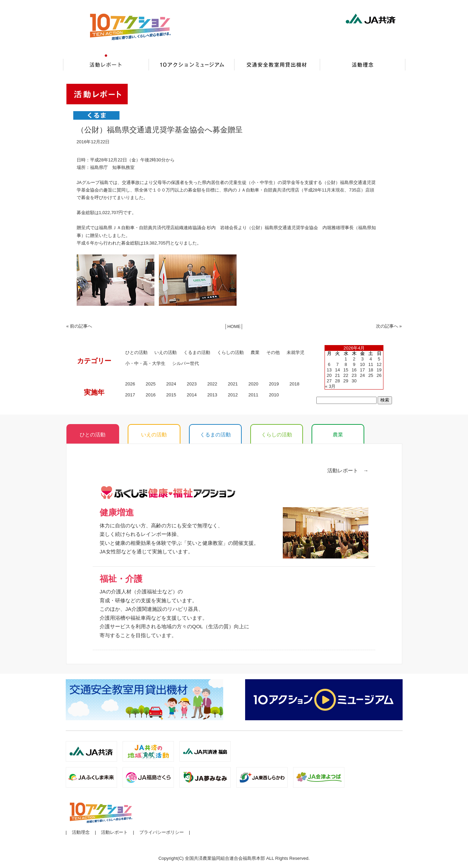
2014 (192, 395)
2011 (254, 395)
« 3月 (330, 386)
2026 (130, 384)
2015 (171, 395)
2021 (233, 384)
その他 (273, 352)
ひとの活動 (136, 352)
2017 (130, 395)
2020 (254, 384)
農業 (338, 435)
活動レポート (114, 832)
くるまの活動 (197, 352)
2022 (212, 384)
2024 (171, 384)
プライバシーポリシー (162, 832)
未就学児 (295, 352)
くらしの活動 (230, 352)
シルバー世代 (186, 363)
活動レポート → (348, 470)
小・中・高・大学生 (145, 363)
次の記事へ (387, 326)
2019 (274, 384)
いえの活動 (166, 352)
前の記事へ (81, 326)
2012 (233, 395)
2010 (274, 395)
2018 (295, 384)
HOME (234, 326)
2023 (192, 384)
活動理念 (81, 832)
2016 (151, 395)
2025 (151, 384)
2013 (212, 395)
